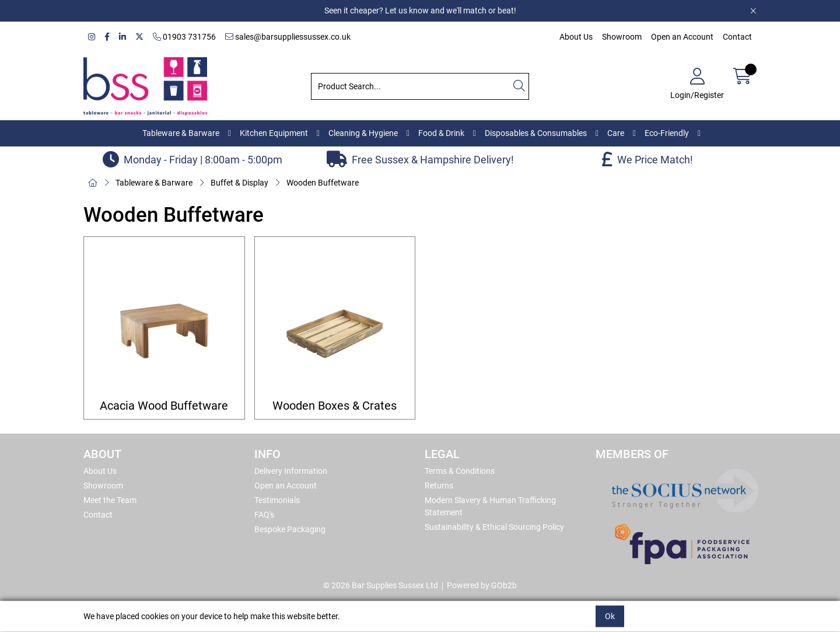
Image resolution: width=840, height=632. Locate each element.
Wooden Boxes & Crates (335, 406)
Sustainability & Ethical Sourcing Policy (494, 527)
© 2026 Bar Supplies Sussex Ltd (381, 585)
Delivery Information (291, 471)
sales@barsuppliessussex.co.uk (288, 37)
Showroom (622, 37)
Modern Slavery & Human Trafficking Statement (490, 506)
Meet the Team (110, 500)
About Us (576, 37)
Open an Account (682, 37)
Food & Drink (441, 133)
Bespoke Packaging (290, 529)
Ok (610, 616)
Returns (439, 486)
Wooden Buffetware (323, 183)
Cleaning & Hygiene (363, 133)
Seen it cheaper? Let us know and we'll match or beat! (420, 11)
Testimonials (277, 500)
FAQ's (264, 515)
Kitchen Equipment (274, 133)
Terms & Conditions (460, 471)
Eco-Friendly (667, 133)
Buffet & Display (239, 183)
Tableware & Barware (181, 133)
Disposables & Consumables (536, 133)
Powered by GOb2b (482, 585)
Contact (737, 37)
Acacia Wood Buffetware (164, 406)
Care (616, 133)
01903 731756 (184, 37)
